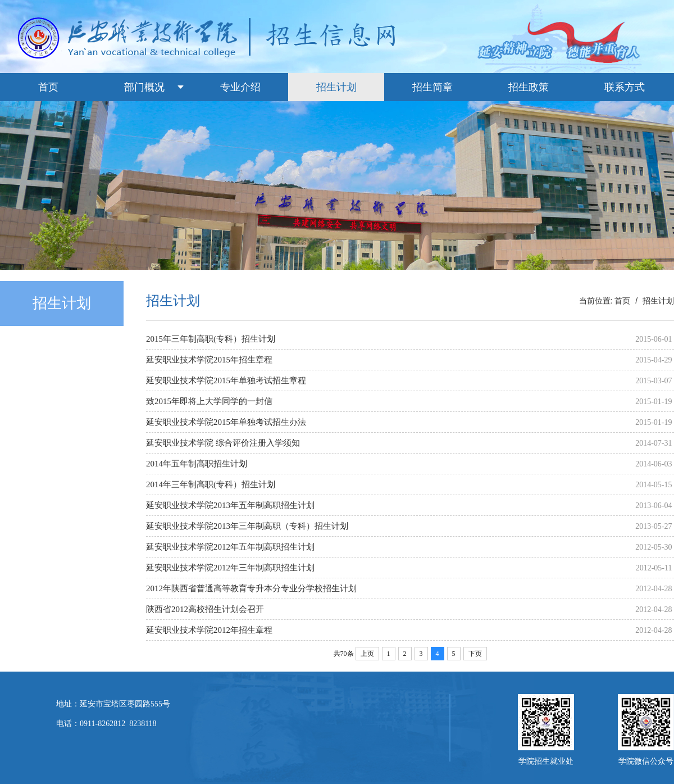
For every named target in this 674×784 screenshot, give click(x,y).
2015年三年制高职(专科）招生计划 (211, 339)
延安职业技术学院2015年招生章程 (209, 360)
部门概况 (144, 87)
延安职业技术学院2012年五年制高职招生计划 (230, 547)
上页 (367, 654)
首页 (48, 87)
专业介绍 (240, 87)
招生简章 (432, 87)
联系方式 (625, 87)
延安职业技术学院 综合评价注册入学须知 (223, 443)
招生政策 (529, 87)
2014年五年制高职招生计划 (197, 464)
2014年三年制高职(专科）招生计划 (211, 484)
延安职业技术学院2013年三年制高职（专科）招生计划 (247, 526)
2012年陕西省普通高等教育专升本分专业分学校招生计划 (251, 588)
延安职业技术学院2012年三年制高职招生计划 (230, 568)
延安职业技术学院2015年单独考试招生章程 (226, 380)
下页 (475, 654)
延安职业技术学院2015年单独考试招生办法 (226, 422)
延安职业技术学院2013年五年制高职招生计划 (230, 505)
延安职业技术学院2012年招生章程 (209, 630)
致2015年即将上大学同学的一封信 (209, 401)
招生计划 (336, 87)
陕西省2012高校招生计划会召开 (205, 609)
